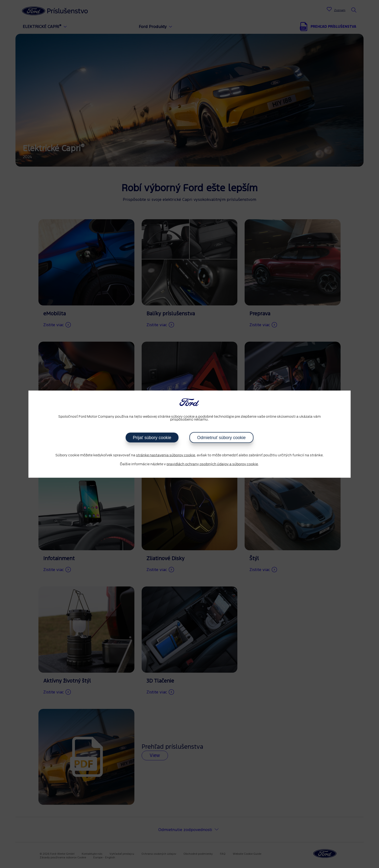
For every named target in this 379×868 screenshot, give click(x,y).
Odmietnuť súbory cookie (222, 438)
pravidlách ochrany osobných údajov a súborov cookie (212, 464)
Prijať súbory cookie (152, 438)
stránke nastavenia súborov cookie (166, 455)
